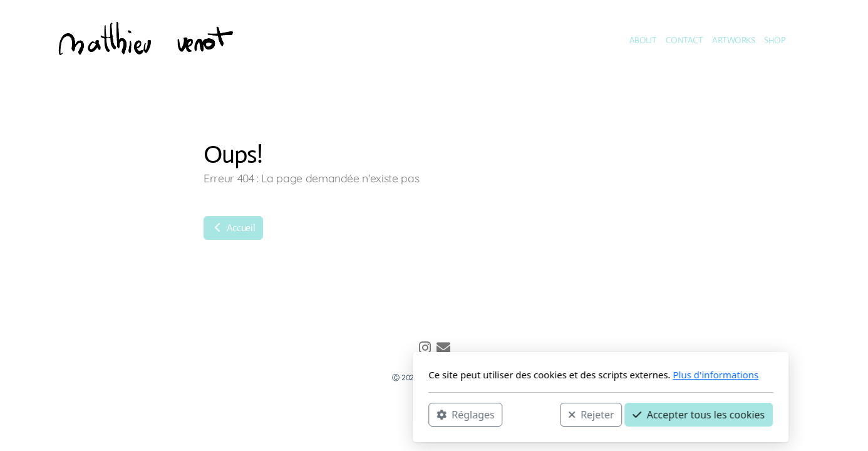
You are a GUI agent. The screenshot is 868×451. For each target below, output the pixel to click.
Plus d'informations (549, 375)
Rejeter (425, 414)
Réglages (299, 414)
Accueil (233, 228)
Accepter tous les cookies (532, 414)
